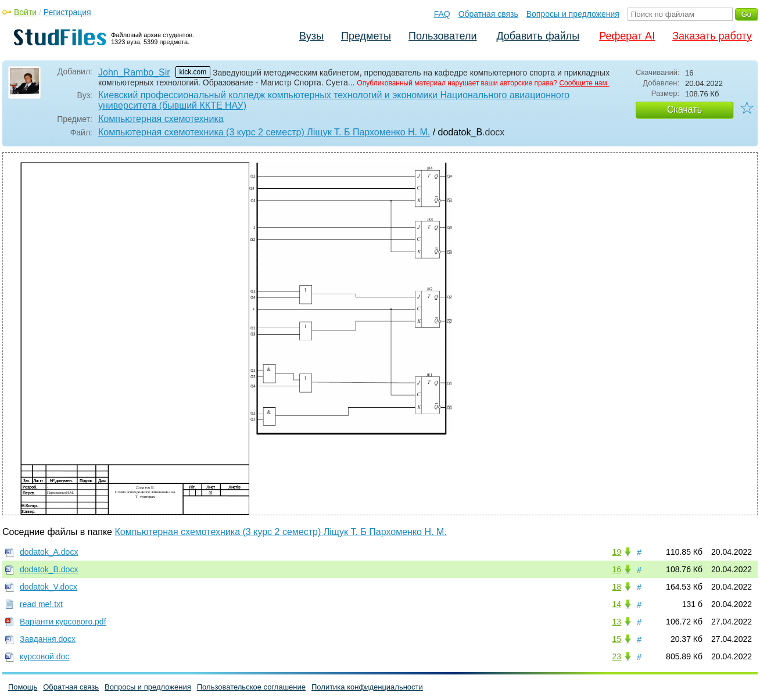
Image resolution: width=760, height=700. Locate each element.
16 (616, 569)
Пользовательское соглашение (251, 687)
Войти (25, 12)
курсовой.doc (44, 656)
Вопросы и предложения (573, 14)
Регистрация (67, 12)
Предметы (366, 36)
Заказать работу (712, 36)
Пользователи (442, 36)
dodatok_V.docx (49, 587)
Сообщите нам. (584, 83)
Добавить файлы (538, 36)
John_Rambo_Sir (134, 72)
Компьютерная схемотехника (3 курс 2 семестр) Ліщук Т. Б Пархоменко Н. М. (264, 132)
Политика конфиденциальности (367, 687)
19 (616, 552)
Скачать (684, 110)
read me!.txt (41, 604)
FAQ (442, 14)
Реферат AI (627, 36)
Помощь (23, 687)
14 (616, 604)
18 (616, 587)
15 (616, 639)
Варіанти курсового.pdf (63, 622)
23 (616, 656)
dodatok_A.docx (49, 552)
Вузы (311, 36)
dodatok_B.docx (49, 569)
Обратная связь (488, 14)
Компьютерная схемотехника (161, 119)
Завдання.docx (48, 639)
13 (616, 622)
